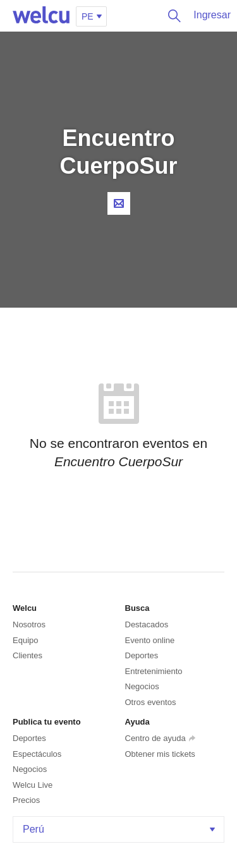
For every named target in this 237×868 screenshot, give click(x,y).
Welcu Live (33, 785)
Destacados (147, 624)
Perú (120, 829)
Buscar (171, 16)
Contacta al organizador (119, 203)
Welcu (41, 16)
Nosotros (29, 624)
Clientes (27, 655)
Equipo (25, 640)
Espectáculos (37, 754)
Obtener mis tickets (160, 754)
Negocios (142, 686)
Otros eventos (151, 702)
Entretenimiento (154, 671)
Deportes (142, 655)
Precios (26, 800)
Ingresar (212, 15)
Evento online (150, 640)
